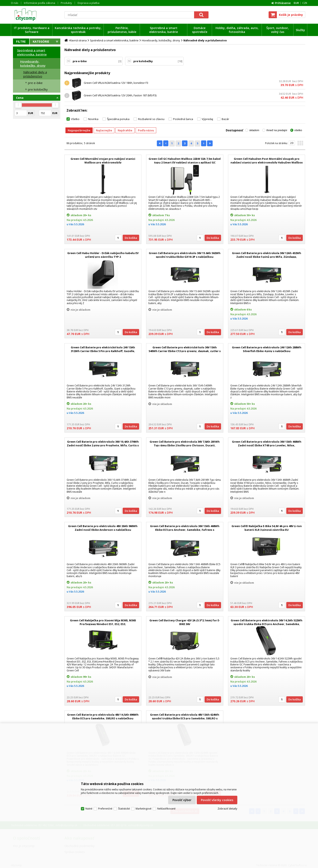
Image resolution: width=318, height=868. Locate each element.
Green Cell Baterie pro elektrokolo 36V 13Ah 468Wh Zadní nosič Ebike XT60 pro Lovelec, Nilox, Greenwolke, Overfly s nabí (267, 445)
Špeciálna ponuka (118, 119)
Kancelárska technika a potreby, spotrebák (78, 30)
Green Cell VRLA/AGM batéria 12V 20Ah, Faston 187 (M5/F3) (120, 95)
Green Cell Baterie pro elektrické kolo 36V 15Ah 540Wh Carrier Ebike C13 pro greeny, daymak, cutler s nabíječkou (185, 351)
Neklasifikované (166, 809)
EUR (296, 3)
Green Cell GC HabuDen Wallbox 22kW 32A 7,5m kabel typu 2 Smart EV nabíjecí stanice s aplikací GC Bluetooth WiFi (185, 162)
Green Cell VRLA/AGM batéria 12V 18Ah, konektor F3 (116, 83)
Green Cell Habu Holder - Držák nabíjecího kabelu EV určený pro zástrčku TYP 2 (103, 255)
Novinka (93, 119)
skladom (254, 130)
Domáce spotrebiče (200, 30)
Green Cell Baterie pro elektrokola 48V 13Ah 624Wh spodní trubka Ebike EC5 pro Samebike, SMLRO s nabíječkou (185, 718)
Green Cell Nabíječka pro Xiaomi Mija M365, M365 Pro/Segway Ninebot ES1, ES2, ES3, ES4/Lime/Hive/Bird (103, 624)
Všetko (75, 119)
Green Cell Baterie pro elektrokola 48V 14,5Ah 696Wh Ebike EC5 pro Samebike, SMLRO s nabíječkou (103, 716)
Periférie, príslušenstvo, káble (122, 30)
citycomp (37, 15)
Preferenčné (105, 809)
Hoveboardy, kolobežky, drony (33, 63)
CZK (305, 3)
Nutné (89, 809)
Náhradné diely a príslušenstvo (35, 74)
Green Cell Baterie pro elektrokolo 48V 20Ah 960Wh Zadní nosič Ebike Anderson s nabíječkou (103, 528)
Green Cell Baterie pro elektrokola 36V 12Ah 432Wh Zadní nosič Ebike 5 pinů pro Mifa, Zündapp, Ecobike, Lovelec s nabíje (267, 257)
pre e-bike (35, 83)
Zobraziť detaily (227, 808)
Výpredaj (207, 119)
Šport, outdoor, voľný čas (278, 30)
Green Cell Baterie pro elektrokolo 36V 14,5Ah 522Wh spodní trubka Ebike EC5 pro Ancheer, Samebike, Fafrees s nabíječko (267, 624)
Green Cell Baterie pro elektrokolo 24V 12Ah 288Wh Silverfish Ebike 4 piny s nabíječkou (267, 349)
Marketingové (144, 809)
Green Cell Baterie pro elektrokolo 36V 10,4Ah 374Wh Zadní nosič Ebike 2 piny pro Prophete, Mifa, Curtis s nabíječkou (103, 445)
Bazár (225, 119)
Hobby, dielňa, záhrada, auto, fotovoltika (237, 30)
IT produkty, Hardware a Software (32, 30)
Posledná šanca (183, 119)
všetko (298, 130)
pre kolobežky (38, 89)
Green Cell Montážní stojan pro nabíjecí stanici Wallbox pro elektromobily (103, 161)
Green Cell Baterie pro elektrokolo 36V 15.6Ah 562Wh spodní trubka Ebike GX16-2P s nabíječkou (185, 255)
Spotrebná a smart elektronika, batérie (164, 30)
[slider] (18, 105)
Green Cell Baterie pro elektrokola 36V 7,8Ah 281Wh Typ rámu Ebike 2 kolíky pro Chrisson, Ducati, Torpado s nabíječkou (185, 445)
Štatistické (124, 809)
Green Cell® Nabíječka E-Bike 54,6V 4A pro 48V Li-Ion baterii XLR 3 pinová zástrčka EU (267, 528)
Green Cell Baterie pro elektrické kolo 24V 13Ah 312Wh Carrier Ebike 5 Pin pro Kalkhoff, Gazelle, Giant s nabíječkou (103, 351)
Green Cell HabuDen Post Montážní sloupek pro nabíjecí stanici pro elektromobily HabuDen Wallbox (267, 161)
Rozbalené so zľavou (151, 119)
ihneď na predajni (277, 130)
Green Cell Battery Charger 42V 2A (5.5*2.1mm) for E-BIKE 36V (185, 622)
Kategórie (41, 41)
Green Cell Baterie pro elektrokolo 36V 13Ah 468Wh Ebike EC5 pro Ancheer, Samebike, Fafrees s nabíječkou (185, 530)
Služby (300, 30)
